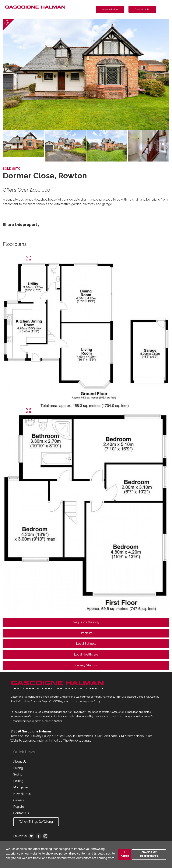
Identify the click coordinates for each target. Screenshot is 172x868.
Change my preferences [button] (149, 854)
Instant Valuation (110, 9)
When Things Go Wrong (36, 822)
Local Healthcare (86, 654)
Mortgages (21, 787)
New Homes (22, 794)
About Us (20, 762)
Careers (19, 800)
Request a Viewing (86, 622)
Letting (18, 781)
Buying (18, 768)
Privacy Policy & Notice (47, 736)
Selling (18, 774)
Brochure (86, 633)
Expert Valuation (142, 9)
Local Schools (86, 644)
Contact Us (21, 813)
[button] (15, 74)
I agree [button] (125, 854)
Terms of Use (20, 736)
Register (19, 807)
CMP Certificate (106, 736)
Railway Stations (86, 665)
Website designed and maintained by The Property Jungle (51, 741)
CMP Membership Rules (136, 736)
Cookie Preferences (79, 736)
